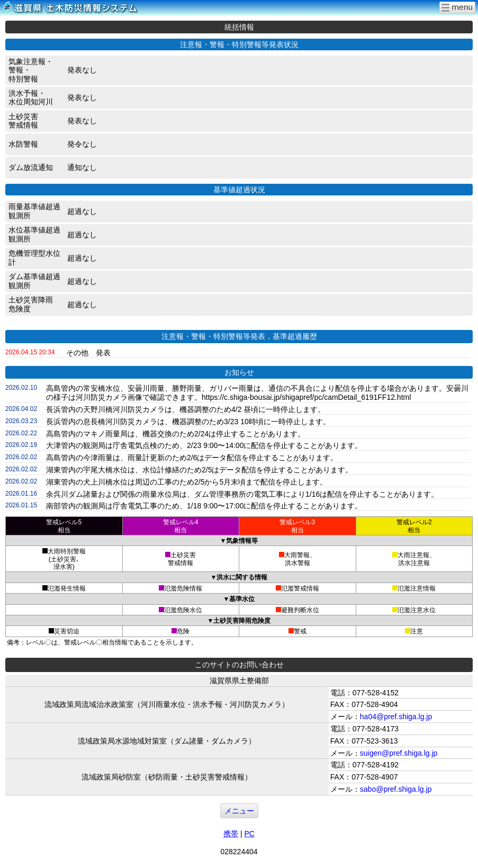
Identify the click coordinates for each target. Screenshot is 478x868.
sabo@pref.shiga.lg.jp (396, 789)
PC (249, 834)
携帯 (231, 834)
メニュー (239, 811)
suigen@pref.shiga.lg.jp (399, 753)
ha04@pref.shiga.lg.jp (396, 717)
